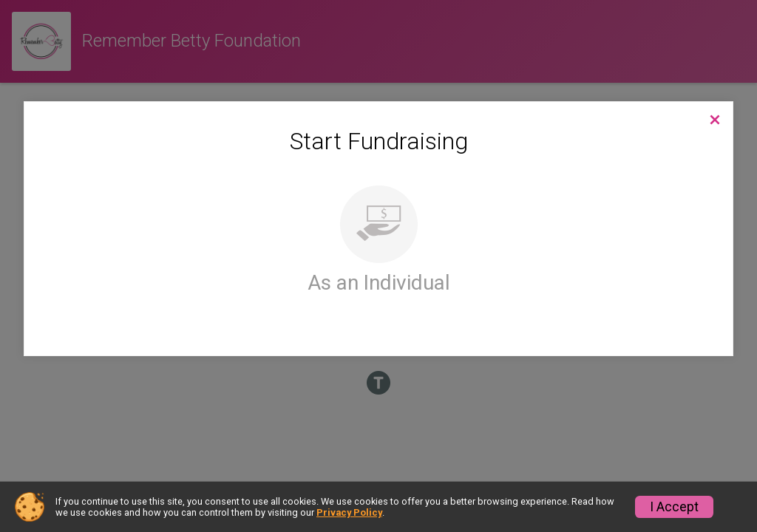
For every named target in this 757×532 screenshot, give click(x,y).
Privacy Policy (349, 512)
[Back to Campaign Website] (715, 120)
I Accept (674, 507)
